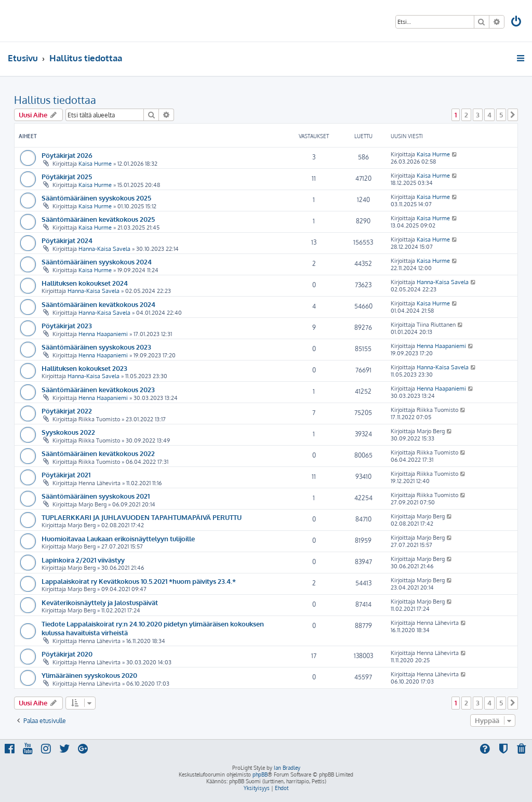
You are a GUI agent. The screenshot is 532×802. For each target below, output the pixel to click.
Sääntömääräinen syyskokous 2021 (96, 496)
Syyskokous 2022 (68, 432)
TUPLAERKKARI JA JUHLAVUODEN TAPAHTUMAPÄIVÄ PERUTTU (142, 517)
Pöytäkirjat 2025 (67, 176)
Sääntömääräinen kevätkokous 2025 (98, 219)
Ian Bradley (287, 768)
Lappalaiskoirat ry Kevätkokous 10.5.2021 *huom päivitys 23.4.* (139, 581)
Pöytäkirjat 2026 (67, 155)
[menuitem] (517, 23)
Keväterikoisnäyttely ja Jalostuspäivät (100, 602)
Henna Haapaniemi (103, 334)
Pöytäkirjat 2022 (67, 411)
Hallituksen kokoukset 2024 (85, 283)
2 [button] (466, 115)
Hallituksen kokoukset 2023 (84, 368)
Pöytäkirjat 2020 (67, 654)
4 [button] (489, 115)
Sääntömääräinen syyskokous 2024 (97, 262)
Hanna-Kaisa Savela (104, 249)
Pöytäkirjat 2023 (67, 325)
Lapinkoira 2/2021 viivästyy (83, 560)
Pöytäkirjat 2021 (66, 474)
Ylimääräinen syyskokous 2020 (89, 675)
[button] (513, 115)
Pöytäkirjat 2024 (67, 240)
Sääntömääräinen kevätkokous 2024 (98, 304)
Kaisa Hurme (95, 164)
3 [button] (478, 115)
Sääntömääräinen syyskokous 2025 (96, 198)
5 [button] (501, 115)
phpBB (260, 774)
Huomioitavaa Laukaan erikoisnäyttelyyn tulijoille (118, 538)
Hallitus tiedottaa (55, 100)
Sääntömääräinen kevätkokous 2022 (98, 453)
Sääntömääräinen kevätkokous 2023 (98, 389)
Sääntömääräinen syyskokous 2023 (96, 347)
